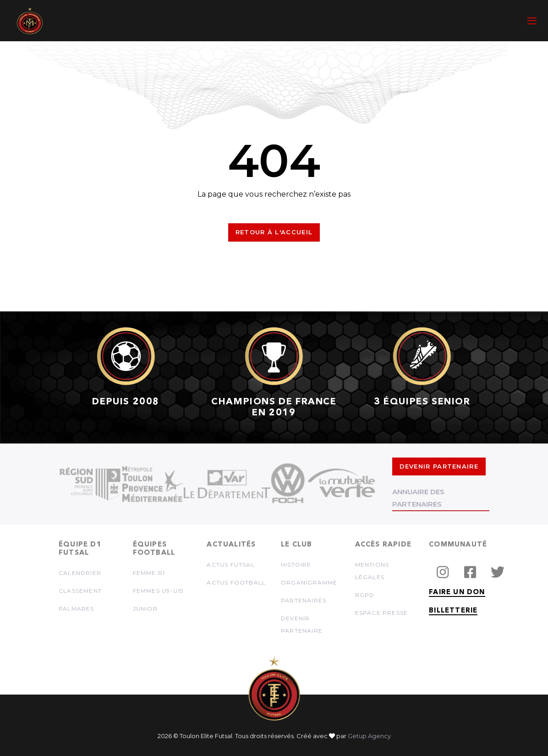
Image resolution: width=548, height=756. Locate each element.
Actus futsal (230, 565)
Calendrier (80, 573)
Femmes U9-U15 (158, 591)
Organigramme (309, 582)
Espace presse (382, 613)
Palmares (77, 609)
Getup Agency (369, 736)
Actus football (236, 582)
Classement (80, 591)
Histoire (296, 565)
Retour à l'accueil (274, 232)
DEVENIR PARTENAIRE (439, 466)
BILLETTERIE (453, 611)
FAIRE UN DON (457, 593)
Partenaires (304, 600)
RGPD (365, 595)
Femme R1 (149, 573)
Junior (145, 609)
